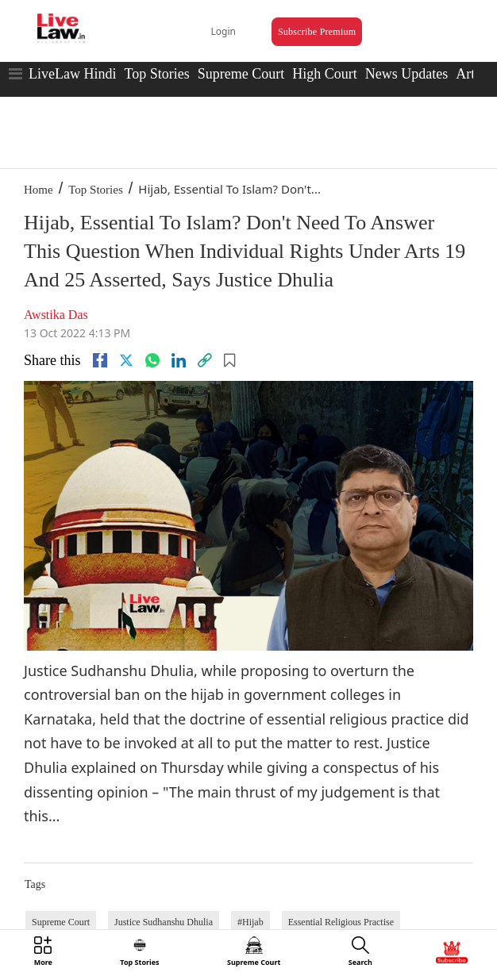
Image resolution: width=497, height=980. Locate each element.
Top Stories (156, 74)
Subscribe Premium (317, 32)
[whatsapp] (152, 360)
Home (39, 190)
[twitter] (126, 360)
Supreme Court (241, 74)
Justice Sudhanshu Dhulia (164, 922)
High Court (325, 74)
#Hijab (250, 922)
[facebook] (100, 360)
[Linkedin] (179, 360)
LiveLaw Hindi (72, 74)
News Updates (406, 74)
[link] (205, 360)
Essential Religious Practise (341, 922)
